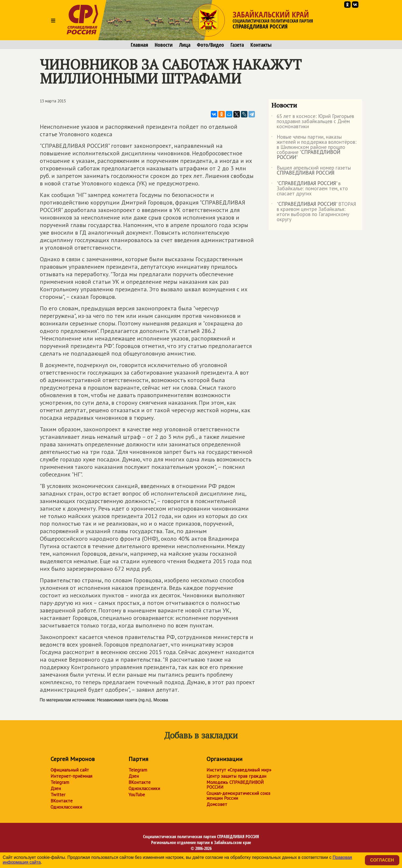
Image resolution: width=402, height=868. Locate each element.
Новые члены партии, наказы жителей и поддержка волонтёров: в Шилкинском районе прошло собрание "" (314, 147)
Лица (185, 45)
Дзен (56, 788)
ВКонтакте (62, 801)
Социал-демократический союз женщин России (238, 796)
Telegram (60, 782)
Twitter (58, 795)
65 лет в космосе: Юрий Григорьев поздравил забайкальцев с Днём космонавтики (313, 122)
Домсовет (217, 804)
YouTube (137, 795)
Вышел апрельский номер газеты (311, 171)
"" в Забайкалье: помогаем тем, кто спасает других (310, 189)
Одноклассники (66, 807)
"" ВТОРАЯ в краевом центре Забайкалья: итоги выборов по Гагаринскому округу (314, 212)
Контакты (261, 45)
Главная (139, 45)
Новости (164, 45)
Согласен (382, 860)
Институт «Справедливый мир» (239, 770)
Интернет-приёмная (71, 776)
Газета (237, 45)
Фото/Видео (210, 45)
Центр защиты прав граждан (236, 776)
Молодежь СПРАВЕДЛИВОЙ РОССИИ (235, 785)
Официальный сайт (70, 770)
